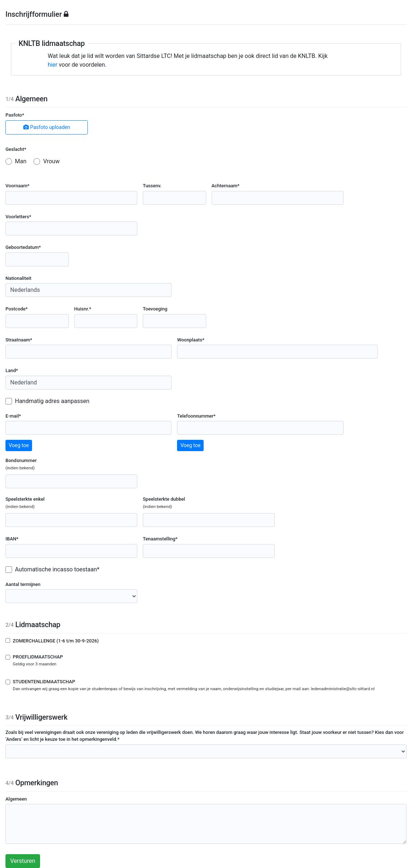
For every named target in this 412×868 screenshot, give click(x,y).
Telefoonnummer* (196, 416)
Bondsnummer (36, 464)
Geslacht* (16, 149)
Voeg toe (19, 445)
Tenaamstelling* (160, 539)
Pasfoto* (15, 115)
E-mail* (13, 416)
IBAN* (12, 539)
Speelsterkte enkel (40, 503)
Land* (12, 370)
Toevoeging (155, 309)
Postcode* (17, 309)
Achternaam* (226, 186)
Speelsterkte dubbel (179, 503)
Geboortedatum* (23, 247)
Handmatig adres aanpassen (52, 401)
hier (53, 65)
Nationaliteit (18, 278)
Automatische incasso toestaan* (57, 569)
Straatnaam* (19, 340)
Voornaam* (17, 186)
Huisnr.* (83, 309)
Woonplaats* (191, 340)
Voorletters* (18, 217)
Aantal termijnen (23, 584)
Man (21, 161)
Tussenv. (152, 186)
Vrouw (51, 161)
